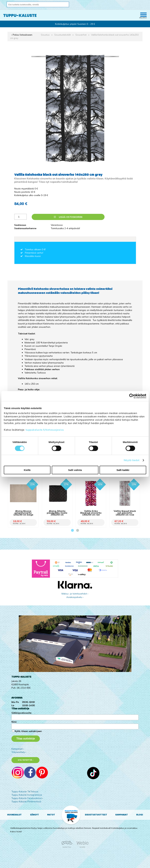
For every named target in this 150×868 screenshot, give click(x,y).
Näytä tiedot (132, 460)
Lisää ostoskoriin (68, 217)
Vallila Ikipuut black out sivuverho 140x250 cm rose (125, 513)
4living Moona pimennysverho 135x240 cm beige (23, 513)
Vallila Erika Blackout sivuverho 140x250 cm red (91, 513)
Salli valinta (75, 470)
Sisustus (45, 35)
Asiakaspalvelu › (75, 597)
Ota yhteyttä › (25, 760)
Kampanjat (122, 815)
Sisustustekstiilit (62, 35)
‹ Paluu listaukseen (22, 35)
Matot (51, 815)
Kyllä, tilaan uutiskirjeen (28, 731)
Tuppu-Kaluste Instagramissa (27, 795)
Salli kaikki (123, 470)
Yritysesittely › (19, 752)
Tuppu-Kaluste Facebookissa (27, 798)
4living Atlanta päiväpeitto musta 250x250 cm (57, 513)
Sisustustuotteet (96, 815)
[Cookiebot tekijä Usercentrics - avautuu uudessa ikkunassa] (132, 396)
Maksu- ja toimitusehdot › (75, 594)
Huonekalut (14, 815)
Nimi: (14, 722)
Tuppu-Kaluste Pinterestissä (26, 801)
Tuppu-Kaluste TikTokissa (25, 791)
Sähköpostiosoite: (22, 713)
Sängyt (34, 815)
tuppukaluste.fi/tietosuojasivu (45, 430)
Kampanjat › (18, 749)
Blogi (140, 815)
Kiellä (27, 470)
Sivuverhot (81, 35)
